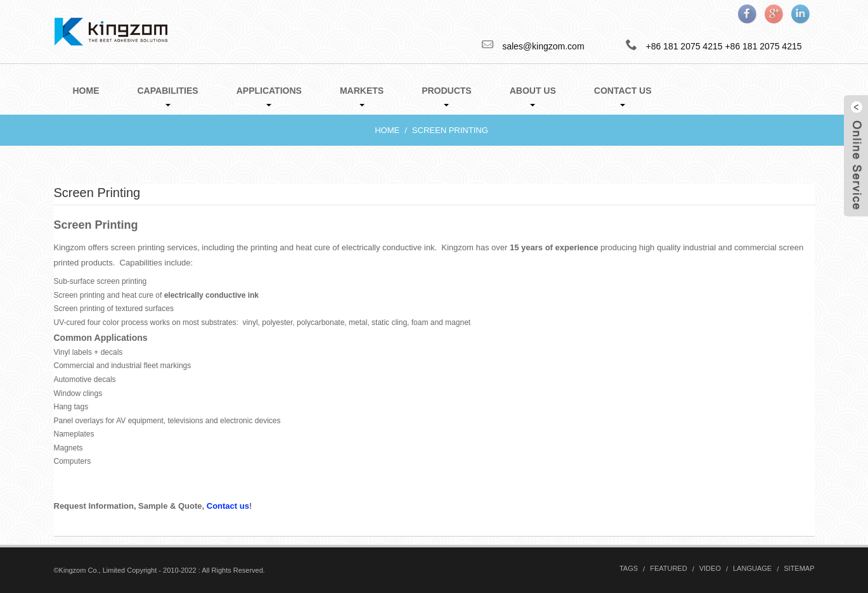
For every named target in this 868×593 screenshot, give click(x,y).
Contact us (227, 506)
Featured (668, 568)
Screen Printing (450, 130)
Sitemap (799, 568)
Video (710, 568)
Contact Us (623, 96)
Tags (629, 568)
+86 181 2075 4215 (763, 46)
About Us (533, 96)
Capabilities (168, 96)
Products (447, 96)
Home (86, 91)
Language (752, 568)
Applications (269, 96)
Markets (362, 96)
